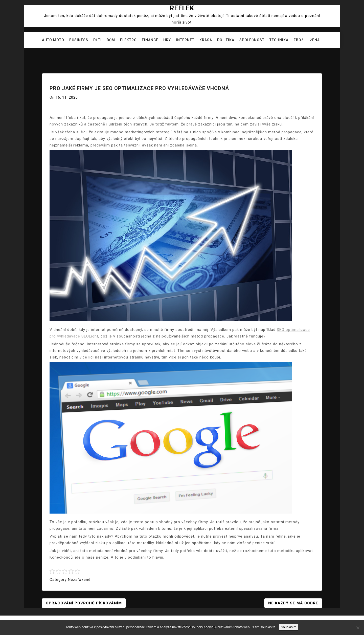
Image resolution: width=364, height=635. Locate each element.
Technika (279, 40)
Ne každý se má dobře (293, 603)
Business (79, 40)
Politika (226, 40)
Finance (150, 40)
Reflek (182, 8)
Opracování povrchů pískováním (84, 603)
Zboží (299, 40)
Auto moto (53, 40)
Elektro (128, 40)
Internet (185, 40)
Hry (167, 40)
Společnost (252, 40)
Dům (111, 40)
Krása (206, 40)
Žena (315, 40)
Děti (97, 40)
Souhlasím (289, 627)
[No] (358, 628)
